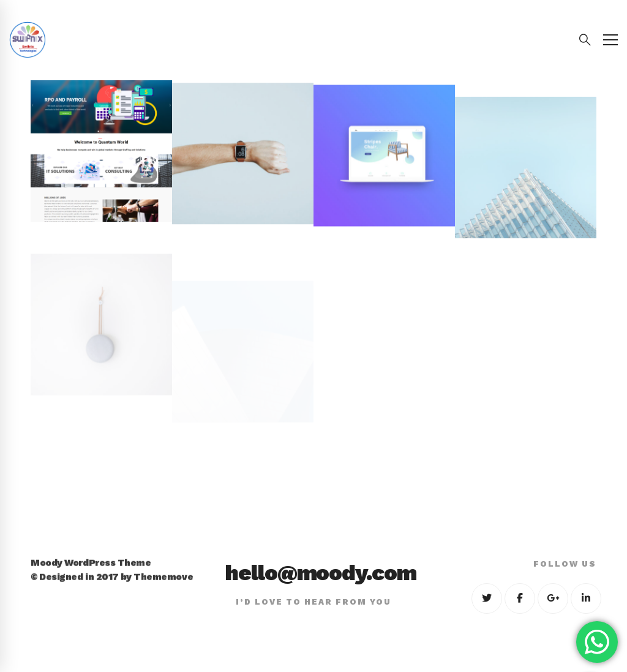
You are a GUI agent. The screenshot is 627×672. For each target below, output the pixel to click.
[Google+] (553, 598)
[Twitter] (487, 598)
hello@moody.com (321, 573)
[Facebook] (520, 598)
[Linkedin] (586, 598)
